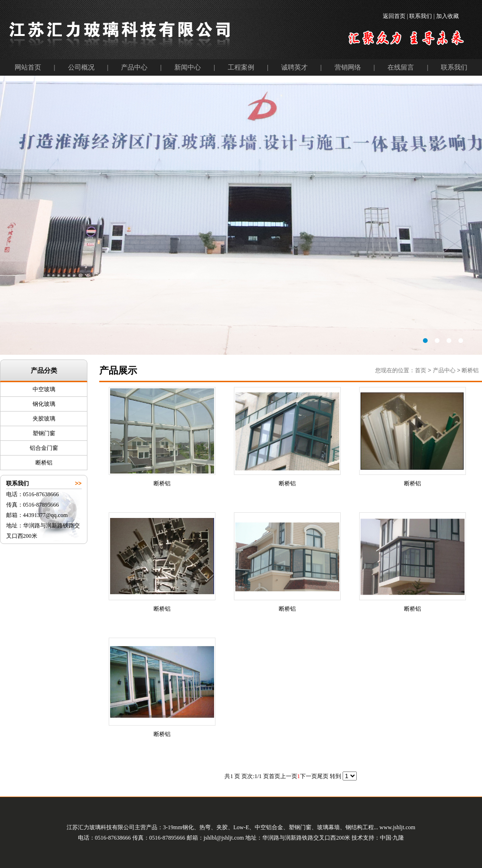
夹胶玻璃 (44, 419)
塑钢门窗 (44, 433)
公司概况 (81, 67)
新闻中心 (188, 67)
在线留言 (401, 67)
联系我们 (454, 67)
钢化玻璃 (44, 404)
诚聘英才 (294, 67)
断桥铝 (44, 463)
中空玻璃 (44, 389)
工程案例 (241, 67)
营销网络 (348, 67)
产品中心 (134, 67)
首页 (421, 370)
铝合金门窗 (44, 448)
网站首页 (28, 67)
